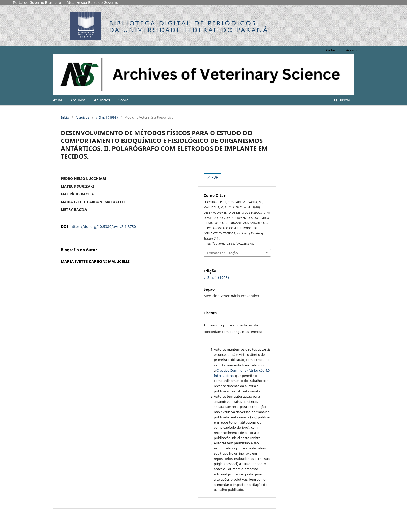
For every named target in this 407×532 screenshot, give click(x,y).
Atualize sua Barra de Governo (92, 2)
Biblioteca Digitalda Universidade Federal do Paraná (189, 27)
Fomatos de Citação (222, 253)
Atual (57, 100)
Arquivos (78, 100)
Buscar (342, 100)
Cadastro (333, 50)
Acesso (351, 50)
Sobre (123, 100)
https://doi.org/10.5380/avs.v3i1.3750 (103, 226)
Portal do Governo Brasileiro (37, 2)
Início (65, 117)
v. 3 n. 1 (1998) (107, 117)
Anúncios (102, 100)
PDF (214, 177)
